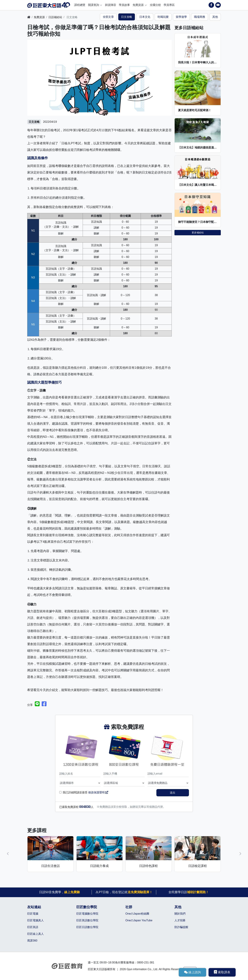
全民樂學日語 (189, 892)
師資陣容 (111, 5)
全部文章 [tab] (108, 17)
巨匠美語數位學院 (87, 920)
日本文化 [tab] (145, 17)
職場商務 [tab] (200, 17)
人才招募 (180, 920)
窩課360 (32, 941)
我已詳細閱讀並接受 (86, 792)
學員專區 (169, 5)
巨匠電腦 (33, 914)
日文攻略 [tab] (127, 17)
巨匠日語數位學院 (87, 927)
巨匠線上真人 (35, 934)
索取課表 (222, 972)
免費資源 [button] (140, 5)
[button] (8, 854)
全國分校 (155, 5)
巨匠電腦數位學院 (87, 914)
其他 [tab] (215, 17)
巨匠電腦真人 (35, 920)
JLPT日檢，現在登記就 (124, 892)
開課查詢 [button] (95, 5)
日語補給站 (55, 17)
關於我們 (180, 914)
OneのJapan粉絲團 (137, 914)
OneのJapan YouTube (139, 920)
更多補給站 (198, 233)
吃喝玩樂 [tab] (163, 17)
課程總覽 (80, 5)
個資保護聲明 (98, 792)
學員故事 (124, 5)
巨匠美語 (33, 927)
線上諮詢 (192, 972)
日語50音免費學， (59, 892)
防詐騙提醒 (181, 927)
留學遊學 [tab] (181, 17)
